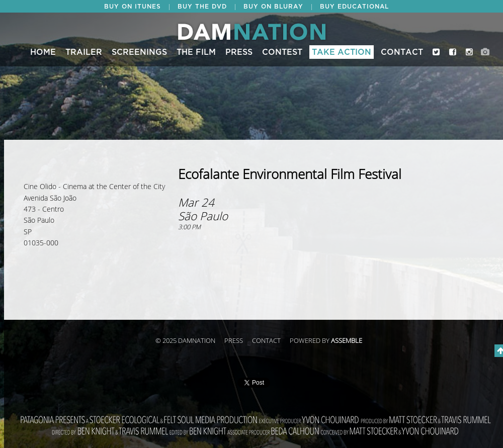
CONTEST (282, 52)
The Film (196, 52)
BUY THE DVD (202, 7)
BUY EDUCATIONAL (354, 7)
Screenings (139, 52)
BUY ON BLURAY (273, 7)
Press (239, 52)
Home (43, 52)
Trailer (84, 52)
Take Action (342, 52)
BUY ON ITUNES (133, 7)
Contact (402, 52)
